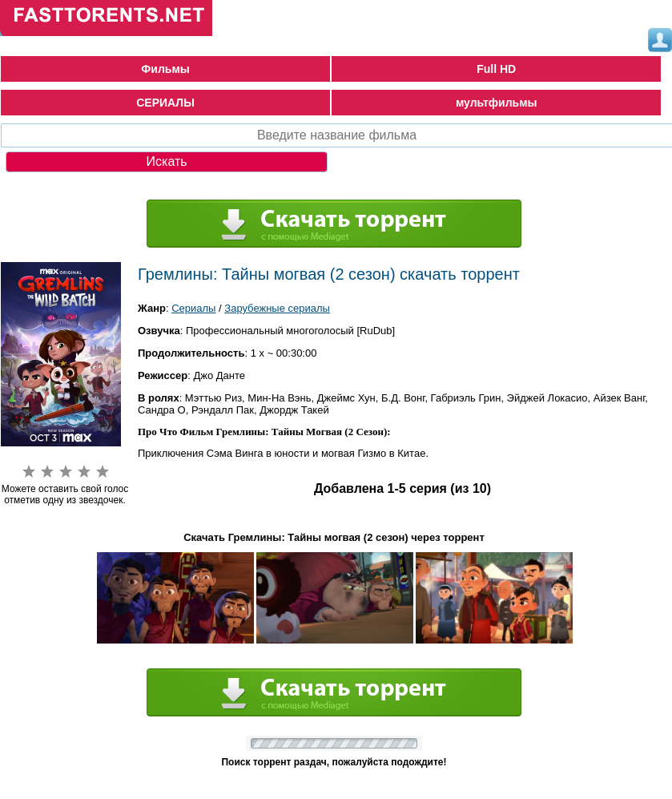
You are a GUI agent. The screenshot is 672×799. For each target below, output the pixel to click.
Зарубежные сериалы (277, 308)
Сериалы (193, 308)
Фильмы (165, 69)
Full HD (496, 69)
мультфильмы (497, 103)
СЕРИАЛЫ (165, 103)
